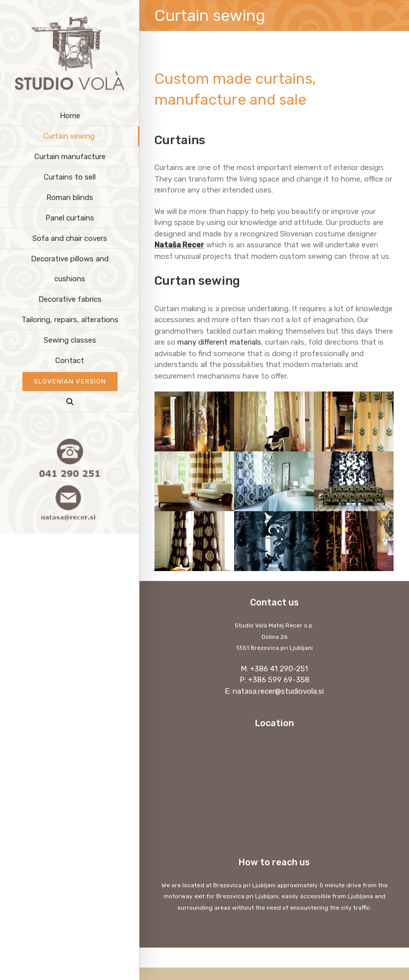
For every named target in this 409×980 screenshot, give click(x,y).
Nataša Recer (179, 245)
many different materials (219, 342)
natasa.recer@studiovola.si (278, 691)
